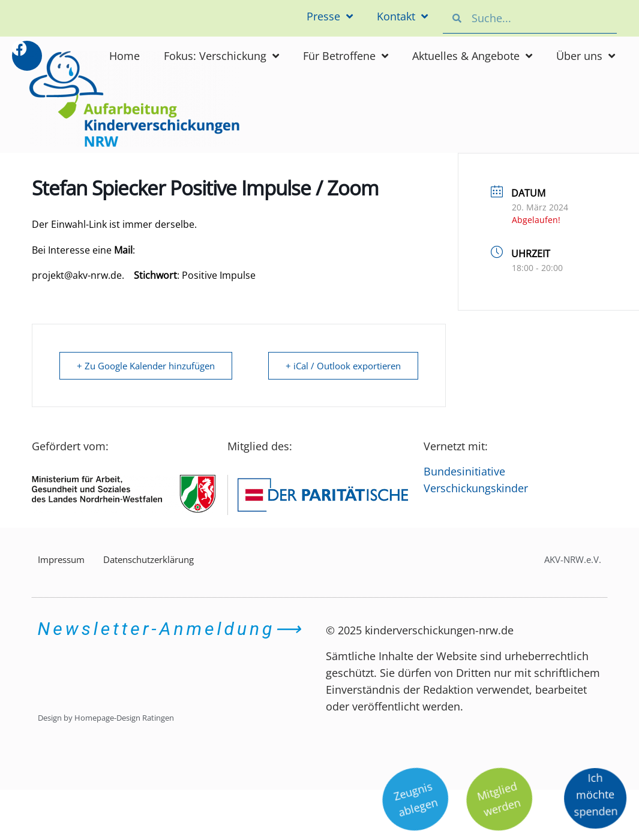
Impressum (61, 559)
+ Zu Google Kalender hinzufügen (146, 366)
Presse (330, 16)
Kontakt (402, 16)
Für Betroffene (346, 56)
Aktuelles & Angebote (472, 56)
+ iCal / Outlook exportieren (343, 366)
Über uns (586, 56)
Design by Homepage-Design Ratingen (106, 718)
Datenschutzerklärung (148, 559)
